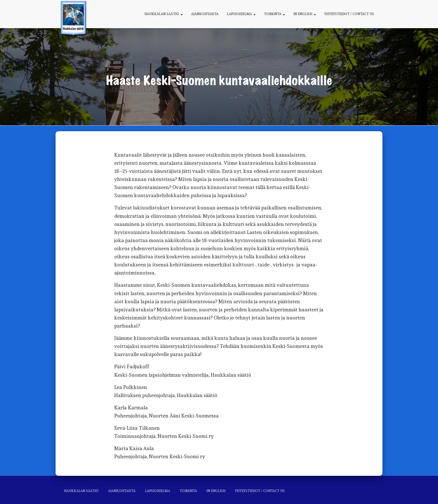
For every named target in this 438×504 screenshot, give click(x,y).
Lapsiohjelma (241, 14)
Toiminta (274, 14)
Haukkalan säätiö (164, 14)
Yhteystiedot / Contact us (349, 14)
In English (305, 14)
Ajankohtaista (205, 14)
